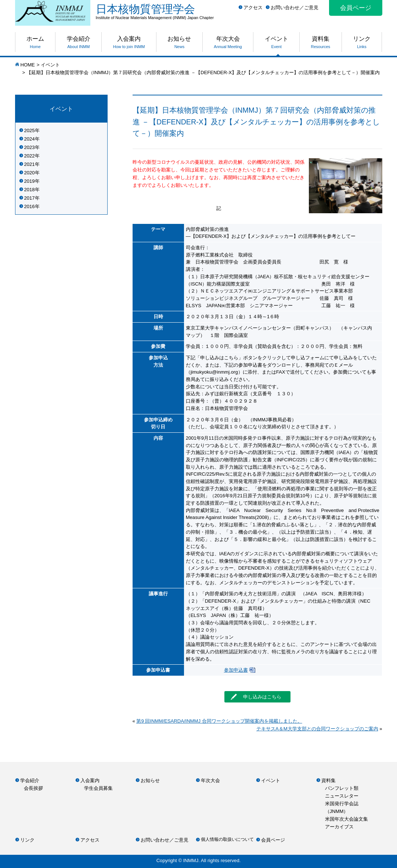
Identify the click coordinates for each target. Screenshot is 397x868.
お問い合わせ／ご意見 (295, 8)
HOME (28, 65)
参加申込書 (236, 670)
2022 (30, 156)
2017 (30, 198)
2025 (30, 130)
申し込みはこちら (256, 697)
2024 (30, 139)
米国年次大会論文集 (347, 819)
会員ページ (356, 8)
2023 (30, 147)
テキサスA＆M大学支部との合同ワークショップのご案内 (317, 729)
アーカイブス (339, 827)
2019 (30, 181)
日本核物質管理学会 (239, 11)
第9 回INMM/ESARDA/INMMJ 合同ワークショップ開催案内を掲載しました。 (219, 721)
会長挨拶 (33, 788)
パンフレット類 (342, 788)
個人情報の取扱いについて (227, 839)
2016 (30, 206)
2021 (30, 164)
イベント (50, 65)
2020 (30, 173)
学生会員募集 (98, 788)
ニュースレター (342, 796)
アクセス (253, 8)
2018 (30, 190)
